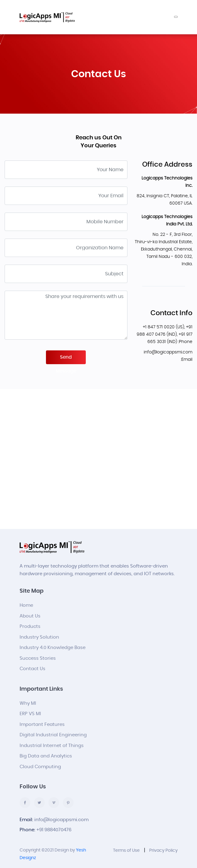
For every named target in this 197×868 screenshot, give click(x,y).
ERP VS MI (30, 714)
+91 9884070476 (54, 830)
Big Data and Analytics (46, 756)
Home (26, 605)
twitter (39, 803)
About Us (30, 616)
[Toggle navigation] (176, 17)
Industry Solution (39, 637)
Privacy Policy (163, 851)
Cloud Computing (40, 767)
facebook (25, 803)
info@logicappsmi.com (61, 820)
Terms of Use (126, 851)
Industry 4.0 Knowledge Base (53, 648)
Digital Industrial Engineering (53, 735)
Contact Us (32, 669)
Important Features (42, 725)
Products (30, 626)
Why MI (28, 703)
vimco (54, 803)
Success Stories (38, 658)
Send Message (66, 360)
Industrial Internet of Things (52, 746)
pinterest (68, 803)
